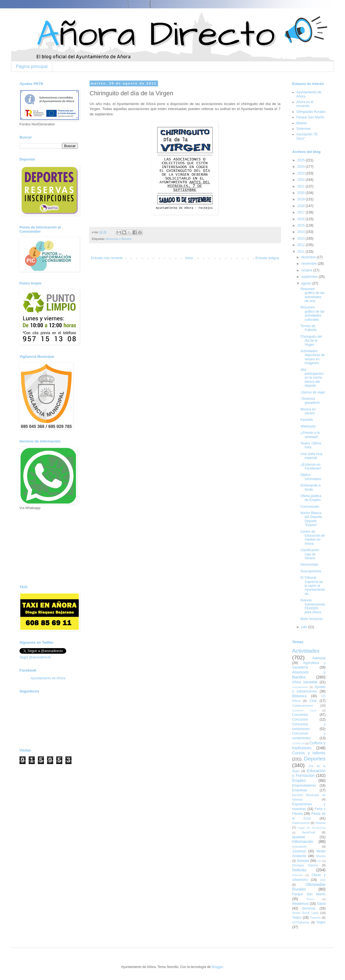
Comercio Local (304, 710)
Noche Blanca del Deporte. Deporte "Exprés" (312, 519)
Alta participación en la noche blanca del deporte (312, 378)
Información (303, 842)
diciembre (309, 257)
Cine (313, 701)
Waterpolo (308, 426)
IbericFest (308, 832)
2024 (302, 167)
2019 (302, 199)
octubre (307, 270)
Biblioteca (299, 696)
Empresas (300, 790)
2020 (302, 193)
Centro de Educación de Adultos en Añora (313, 538)
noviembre (310, 264)
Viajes (321, 922)
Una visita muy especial (311, 456)
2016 (302, 219)
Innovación (299, 847)
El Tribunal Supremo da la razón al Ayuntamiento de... (313, 586)
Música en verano (308, 411)
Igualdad (299, 837)
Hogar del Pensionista (312, 828)
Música (321, 856)
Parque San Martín (310, 117)
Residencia (300, 904)
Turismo (315, 918)
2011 (302, 252)
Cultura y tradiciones (309, 745)
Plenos (310, 899)
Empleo (299, 780)
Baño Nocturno (312, 619)
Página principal (32, 66)
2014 (302, 232)
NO (319, 861)
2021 (302, 186)
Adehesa (319, 658)
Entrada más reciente (107, 258)
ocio (323, 880)
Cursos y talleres (309, 753)
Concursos (300, 719)
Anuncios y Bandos (119, 239)
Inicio (189, 258)
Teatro (297, 918)
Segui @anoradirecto (35, 657)
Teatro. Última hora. (311, 445)
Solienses (304, 129)
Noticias (299, 870)
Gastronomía (301, 823)
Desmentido (309, 565)
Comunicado (310, 507)
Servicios (309, 908)
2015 (302, 225)
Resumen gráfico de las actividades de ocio (312, 295)
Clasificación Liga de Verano (310, 554)
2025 (302, 160)
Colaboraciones (303, 706)
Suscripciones (311, 571)
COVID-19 (298, 743)
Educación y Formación (309, 773)
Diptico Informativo (311, 477)
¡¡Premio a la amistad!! (310, 435)
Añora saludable (305, 682)
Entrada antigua (267, 258)
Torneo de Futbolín (309, 328)
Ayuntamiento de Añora (48, 678)
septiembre (310, 277)
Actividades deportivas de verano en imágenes (313, 357)
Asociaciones (300, 687)
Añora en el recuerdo (305, 104)
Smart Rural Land (305, 913)
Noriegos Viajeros (305, 865)
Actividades (306, 651)
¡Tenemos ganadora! (310, 401)
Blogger (217, 967)
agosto (307, 283)
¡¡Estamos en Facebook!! (311, 466)
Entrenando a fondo (310, 487)
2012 (302, 245)
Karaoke (307, 420)
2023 (302, 173)
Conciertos (300, 715)
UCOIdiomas (301, 922)
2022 (302, 180)
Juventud (299, 851)
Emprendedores (304, 786)
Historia (320, 823)
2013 (302, 239)
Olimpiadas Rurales (311, 112)
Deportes (315, 759)
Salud (321, 904)
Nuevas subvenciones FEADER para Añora (313, 606)
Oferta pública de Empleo (311, 498)
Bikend (301, 123)
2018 (302, 206)
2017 (302, 212)
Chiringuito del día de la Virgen (311, 341)
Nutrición (297, 875)
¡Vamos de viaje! (313, 392)
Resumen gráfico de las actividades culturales (312, 313)
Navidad (303, 861)
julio (305, 627)
